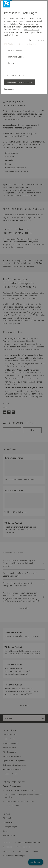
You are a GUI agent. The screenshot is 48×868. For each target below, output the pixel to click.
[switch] (36, 40)
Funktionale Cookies (17, 50)
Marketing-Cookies (16, 57)
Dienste (12, 63)
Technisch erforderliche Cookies (22, 44)
